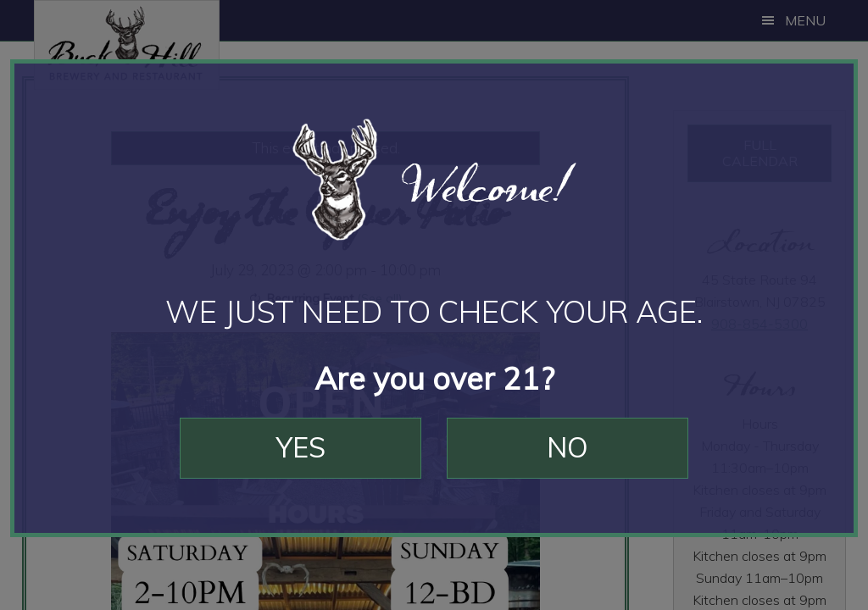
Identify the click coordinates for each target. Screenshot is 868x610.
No (568, 447)
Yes (301, 447)
